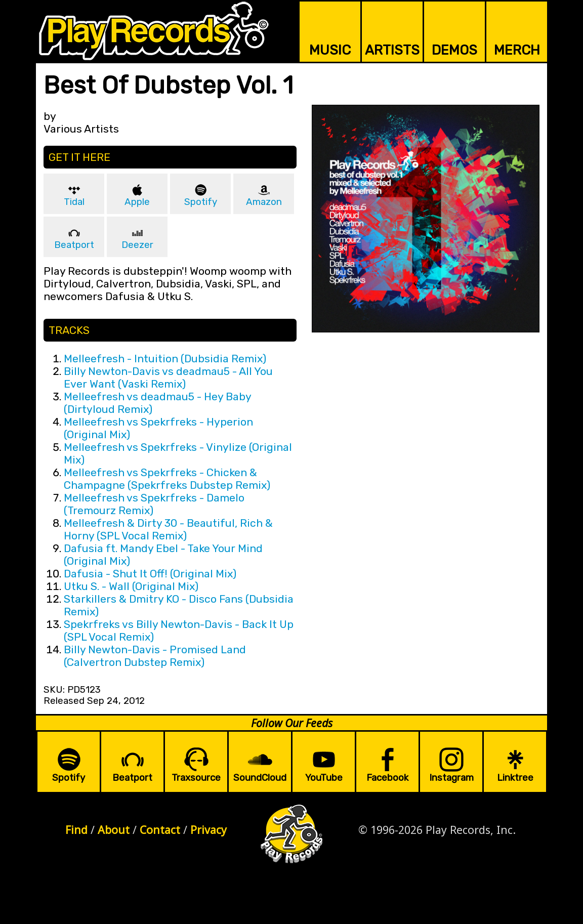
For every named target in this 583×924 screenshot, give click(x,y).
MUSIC (330, 50)
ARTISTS (392, 50)
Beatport (74, 245)
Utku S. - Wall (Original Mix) (131, 586)
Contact (160, 830)
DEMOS (454, 50)
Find (76, 830)
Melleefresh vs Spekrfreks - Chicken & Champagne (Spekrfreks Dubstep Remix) (167, 479)
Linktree (515, 778)
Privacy (209, 830)
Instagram (451, 778)
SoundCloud (260, 778)
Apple (137, 202)
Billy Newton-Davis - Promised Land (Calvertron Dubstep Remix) (155, 656)
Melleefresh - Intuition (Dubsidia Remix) (165, 359)
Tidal (74, 202)
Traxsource (196, 778)
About (114, 830)
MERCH (517, 50)
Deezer (137, 245)
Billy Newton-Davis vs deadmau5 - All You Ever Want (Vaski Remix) (168, 377)
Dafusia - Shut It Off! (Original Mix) (150, 574)
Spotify (201, 202)
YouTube (324, 778)
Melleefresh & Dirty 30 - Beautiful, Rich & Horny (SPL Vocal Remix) (168, 529)
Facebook (387, 778)
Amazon (264, 202)
